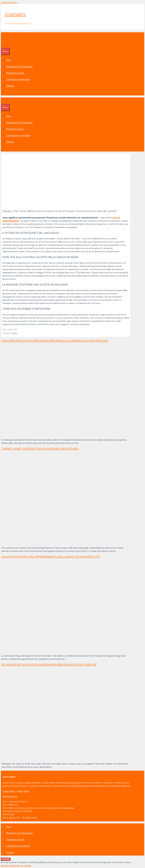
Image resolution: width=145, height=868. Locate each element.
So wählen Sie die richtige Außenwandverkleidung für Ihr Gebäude (49, 665)
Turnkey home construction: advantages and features (40, 449)
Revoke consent (10, 796)
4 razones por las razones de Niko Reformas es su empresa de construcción (55, 341)
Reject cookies (24, 866)
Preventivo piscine (15, 73)
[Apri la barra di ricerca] (2, 45)
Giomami (15, 14)
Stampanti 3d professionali (19, 67)
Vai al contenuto (9, 2)
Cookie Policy (9, 791)
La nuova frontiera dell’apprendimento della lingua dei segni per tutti (51, 557)
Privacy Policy (23, 791)
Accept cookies (8, 866)
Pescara (10, 86)
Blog (9, 60)
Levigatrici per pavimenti (18, 79)
